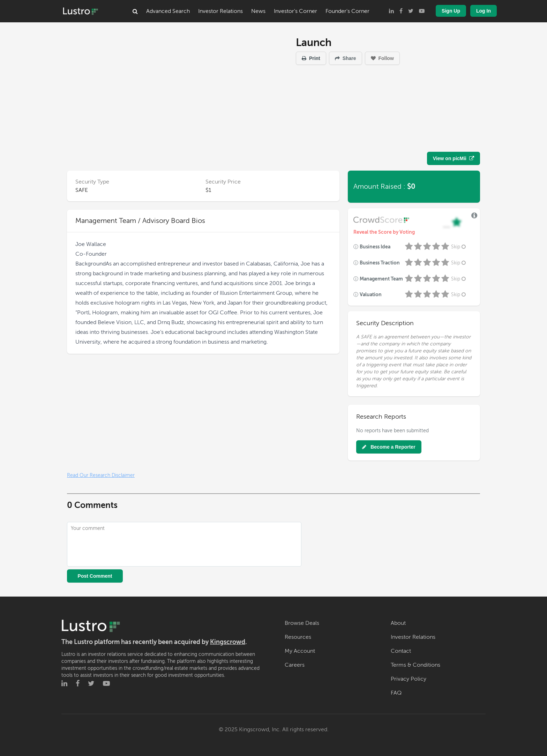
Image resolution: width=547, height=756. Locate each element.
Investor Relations (220, 11)
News (258, 11)
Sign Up (451, 11)
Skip (459, 247)
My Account (300, 651)
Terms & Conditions (415, 665)
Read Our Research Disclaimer (101, 475)
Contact (401, 651)
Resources (298, 637)
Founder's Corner (347, 11)
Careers (295, 665)
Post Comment (95, 576)
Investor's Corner (295, 11)
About (398, 623)
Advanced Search (168, 11)
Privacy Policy (409, 679)
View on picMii (454, 158)
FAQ (396, 693)
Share (346, 58)
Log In (484, 11)
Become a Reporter (389, 447)
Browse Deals (302, 623)
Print (311, 58)
